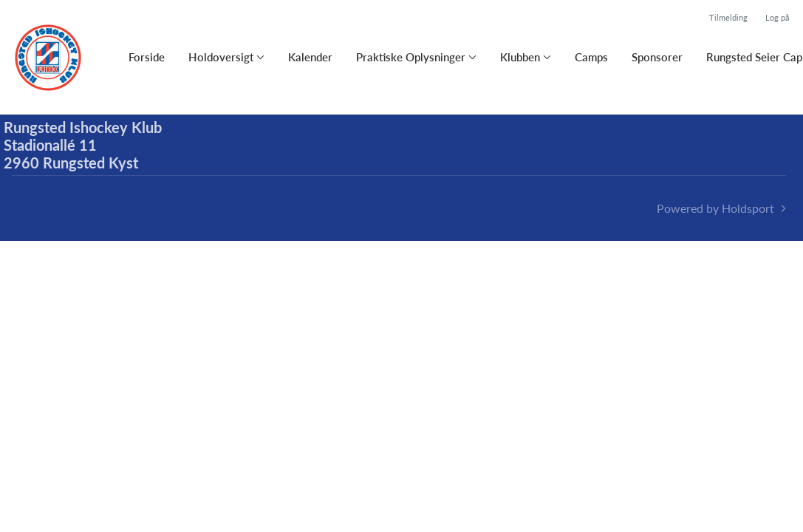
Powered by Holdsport (715, 208)
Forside (147, 57)
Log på (777, 17)
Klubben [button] (520, 57)
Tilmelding (728, 17)
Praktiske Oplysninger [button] (411, 57)
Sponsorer (657, 57)
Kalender (310, 57)
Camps (591, 57)
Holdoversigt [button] (221, 57)
